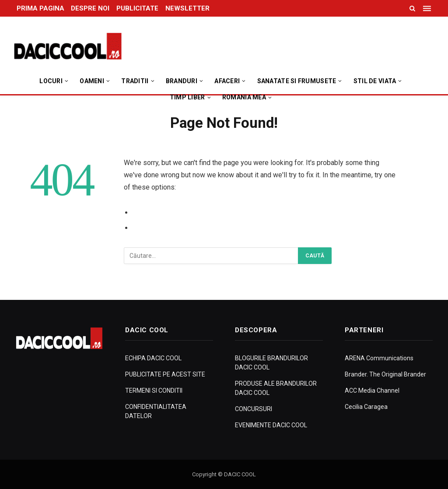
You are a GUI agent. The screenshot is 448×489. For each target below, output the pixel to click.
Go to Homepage (161, 228)
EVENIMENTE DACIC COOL (271, 425)
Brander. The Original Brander (385, 374)
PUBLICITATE (137, 8)
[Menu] (428, 8)
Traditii (135, 81)
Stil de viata (375, 81)
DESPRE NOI (90, 8)
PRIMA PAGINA (40, 8)
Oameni (92, 81)
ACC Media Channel (372, 390)
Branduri (182, 81)
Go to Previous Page (166, 213)
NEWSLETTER (187, 8)
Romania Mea (244, 97)
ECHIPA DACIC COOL (153, 358)
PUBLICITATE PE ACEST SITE (165, 374)
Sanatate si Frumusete (297, 81)
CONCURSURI (254, 409)
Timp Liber (187, 97)
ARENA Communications (379, 358)
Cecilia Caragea (366, 407)
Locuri (51, 81)
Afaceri (227, 81)
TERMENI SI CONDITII (154, 390)
